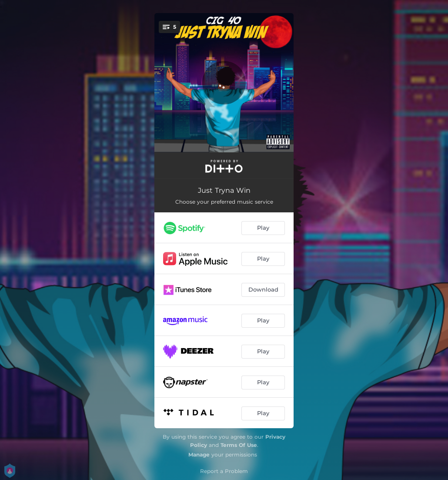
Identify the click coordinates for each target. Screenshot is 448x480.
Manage (199, 455)
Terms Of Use (239, 445)
